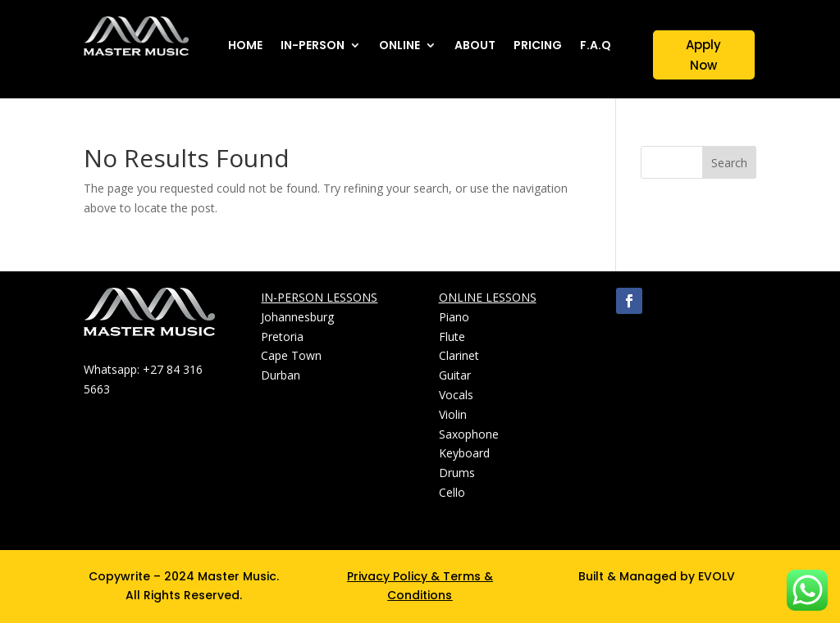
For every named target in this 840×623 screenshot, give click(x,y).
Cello (452, 492)
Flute (452, 337)
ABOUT (475, 46)
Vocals (456, 395)
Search (729, 163)
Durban (281, 375)
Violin (453, 414)
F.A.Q (596, 46)
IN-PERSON (313, 46)
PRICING (538, 46)
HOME (245, 46)
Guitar (455, 375)
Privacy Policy (387, 576)
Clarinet (459, 355)
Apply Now (703, 55)
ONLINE (399, 46)
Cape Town (291, 355)
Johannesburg (297, 317)
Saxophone (469, 434)
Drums (457, 473)
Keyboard (464, 453)
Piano (454, 317)
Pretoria (282, 337)
